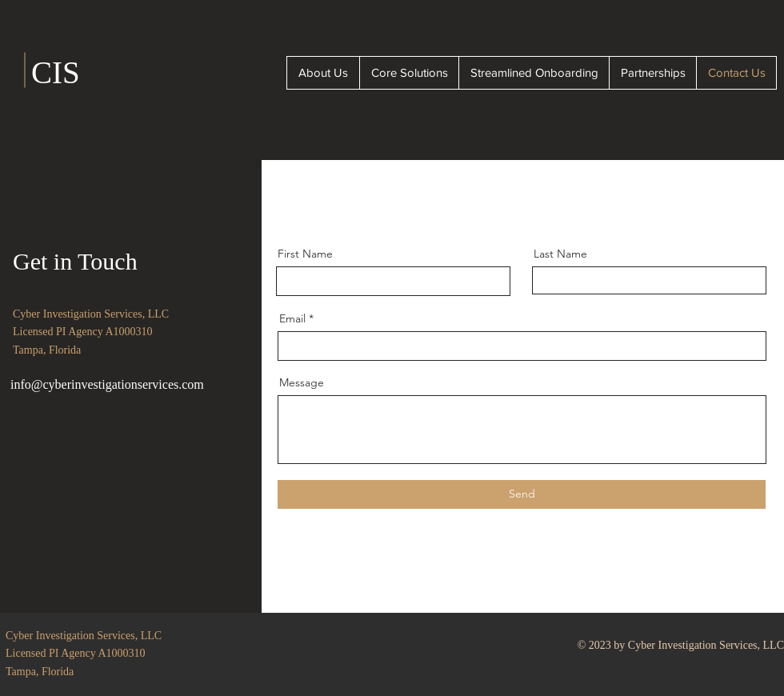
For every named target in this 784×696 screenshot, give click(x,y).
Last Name (560, 254)
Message (302, 382)
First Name (305, 254)
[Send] (522, 494)
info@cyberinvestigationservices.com (107, 384)
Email (292, 318)
